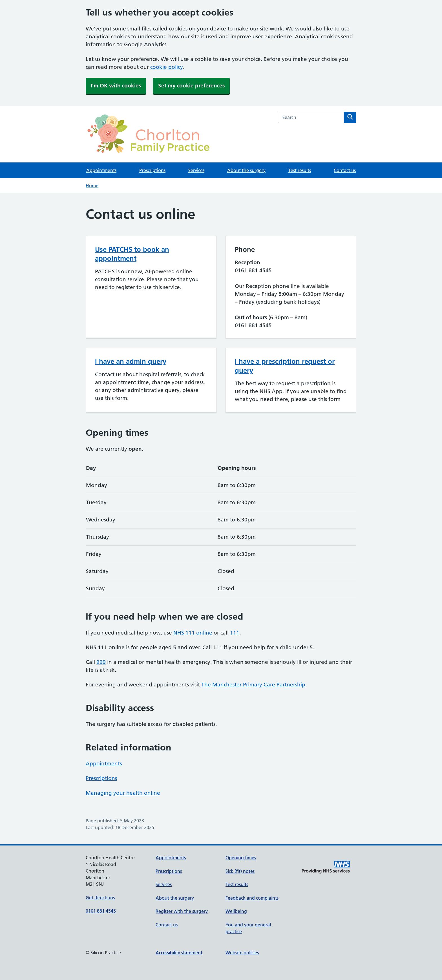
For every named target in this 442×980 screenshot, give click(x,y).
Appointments (101, 170)
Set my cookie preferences (191, 86)
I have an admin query (131, 361)
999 (101, 662)
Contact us (345, 170)
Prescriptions (152, 170)
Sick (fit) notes (240, 871)
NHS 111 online (193, 633)
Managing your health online (123, 793)
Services (196, 170)
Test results (300, 170)
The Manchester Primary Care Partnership (253, 685)
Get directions (100, 898)
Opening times (241, 858)
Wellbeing (236, 911)
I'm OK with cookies (116, 86)
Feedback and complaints (252, 898)
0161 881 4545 (101, 911)
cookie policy (167, 67)
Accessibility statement (179, 953)
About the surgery (246, 170)
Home (92, 186)
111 (235, 633)
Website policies (242, 953)
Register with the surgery (182, 911)
